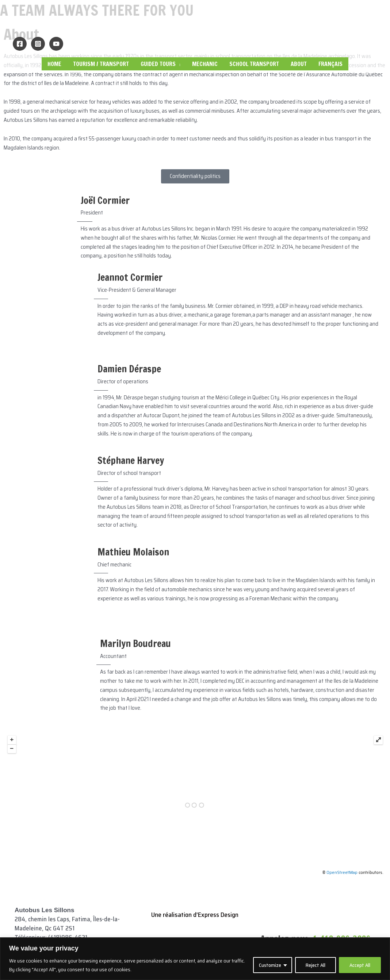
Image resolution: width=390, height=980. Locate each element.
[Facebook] (20, 44)
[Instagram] (38, 44)
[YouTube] (56, 44)
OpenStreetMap (342, 872)
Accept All (360, 965)
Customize (270, 965)
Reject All (316, 965)
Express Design (218, 915)
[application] (178, 64)
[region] (195, 959)
